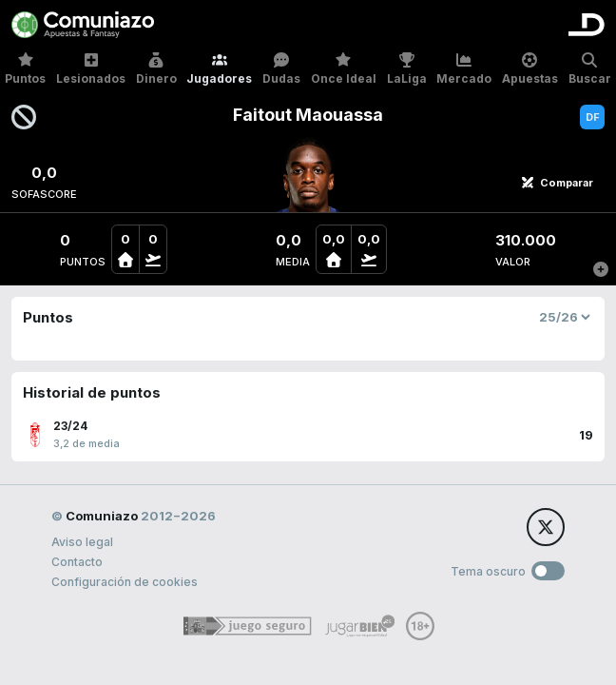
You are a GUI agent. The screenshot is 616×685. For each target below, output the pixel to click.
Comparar (557, 183)
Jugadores (219, 69)
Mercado (464, 69)
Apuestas (530, 69)
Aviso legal (82, 542)
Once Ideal (344, 69)
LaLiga (407, 69)
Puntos (25, 69)
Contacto (77, 562)
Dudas (281, 69)
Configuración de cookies (125, 582)
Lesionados (91, 69)
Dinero (156, 69)
